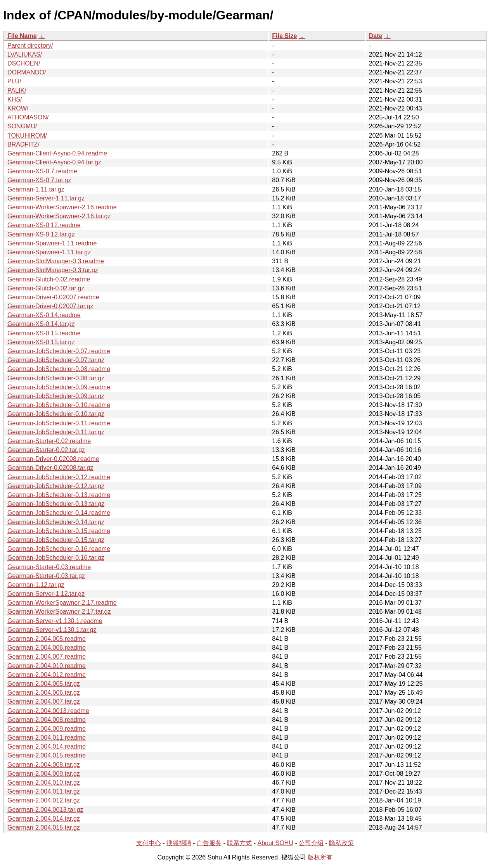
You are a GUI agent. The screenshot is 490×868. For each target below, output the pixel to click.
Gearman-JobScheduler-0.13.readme (59, 495)
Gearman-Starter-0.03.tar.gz (46, 576)
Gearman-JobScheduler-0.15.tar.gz (56, 540)
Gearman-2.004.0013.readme (48, 711)
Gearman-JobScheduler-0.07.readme (59, 351)
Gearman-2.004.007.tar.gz (44, 701)
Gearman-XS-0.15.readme (44, 333)
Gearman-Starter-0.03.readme (49, 567)
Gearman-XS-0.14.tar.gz (41, 324)
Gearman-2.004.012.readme (47, 675)
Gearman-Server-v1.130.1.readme (55, 621)
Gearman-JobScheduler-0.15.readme (59, 531)
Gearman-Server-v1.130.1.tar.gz (52, 630)
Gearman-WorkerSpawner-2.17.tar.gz (59, 612)
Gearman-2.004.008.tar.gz (44, 765)
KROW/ (18, 108)
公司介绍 (311, 843)
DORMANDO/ (27, 72)
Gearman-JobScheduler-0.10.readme (59, 405)
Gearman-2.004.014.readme (47, 746)
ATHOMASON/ (28, 117)
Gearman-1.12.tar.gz (36, 585)
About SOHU (275, 843)
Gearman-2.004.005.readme (47, 639)
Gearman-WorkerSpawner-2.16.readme (62, 207)
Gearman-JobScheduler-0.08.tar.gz (56, 378)
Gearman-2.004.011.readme (47, 738)
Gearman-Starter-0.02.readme (49, 441)
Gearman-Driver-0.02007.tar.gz (50, 306)
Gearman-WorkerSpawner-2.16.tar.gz (59, 216)
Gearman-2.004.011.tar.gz (44, 791)
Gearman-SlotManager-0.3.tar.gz (53, 270)
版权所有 (320, 857)
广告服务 (209, 843)
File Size (284, 36)
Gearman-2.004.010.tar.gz (44, 783)
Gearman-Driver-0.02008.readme (53, 459)
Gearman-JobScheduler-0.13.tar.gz (56, 504)
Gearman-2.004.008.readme (47, 720)
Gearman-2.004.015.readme (47, 755)
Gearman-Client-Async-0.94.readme (57, 153)
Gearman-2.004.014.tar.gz (44, 819)
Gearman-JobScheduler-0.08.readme (59, 369)
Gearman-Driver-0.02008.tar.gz (50, 468)
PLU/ (14, 81)
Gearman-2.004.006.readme (47, 648)
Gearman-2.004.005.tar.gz (44, 684)
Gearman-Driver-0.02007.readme (53, 297)
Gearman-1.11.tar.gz (36, 189)
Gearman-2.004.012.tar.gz (44, 800)
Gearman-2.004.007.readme (47, 657)
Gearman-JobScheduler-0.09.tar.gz (56, 396)
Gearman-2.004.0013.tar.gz (45, 810)
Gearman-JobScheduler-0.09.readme (59, 387)
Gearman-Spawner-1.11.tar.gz (49, 252)
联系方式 (239, 843)
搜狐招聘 (179, 843)
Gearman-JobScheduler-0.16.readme (59, 549)
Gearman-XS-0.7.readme (42, 171)
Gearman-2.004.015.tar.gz (44, 827)
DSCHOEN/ (24, 63)
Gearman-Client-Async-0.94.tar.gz (54, 162)
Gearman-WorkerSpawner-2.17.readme (62, 603)
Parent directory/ (30, 46)
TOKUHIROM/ (27, 135)
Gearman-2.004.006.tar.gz (44, 693)
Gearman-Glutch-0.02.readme (49, 279)
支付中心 (149, 843)
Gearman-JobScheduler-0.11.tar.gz (56, 432)
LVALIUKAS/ (25, 54)
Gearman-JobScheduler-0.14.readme (59, 513)
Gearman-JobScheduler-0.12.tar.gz (56, 486)
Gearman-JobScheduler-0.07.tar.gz (56, 360)
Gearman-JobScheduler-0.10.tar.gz (56, 414)
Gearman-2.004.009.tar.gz (44, 774)
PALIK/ (17, 91)
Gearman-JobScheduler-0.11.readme (59, 423)
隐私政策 (341, 843)
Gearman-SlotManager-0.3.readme (56, 261)
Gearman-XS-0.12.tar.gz (41, 234)
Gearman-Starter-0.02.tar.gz (46, 450)
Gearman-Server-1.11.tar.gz (46, 198)
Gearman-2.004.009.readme (47, 729)
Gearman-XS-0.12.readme (44, 225)
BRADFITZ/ (23, 144)
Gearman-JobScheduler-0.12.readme (59, 477)
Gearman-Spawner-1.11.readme (52, 243)
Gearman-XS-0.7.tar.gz (39, 180)
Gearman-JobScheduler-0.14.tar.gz (56, 522)
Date (376, 36)
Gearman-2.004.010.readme (47, 666)
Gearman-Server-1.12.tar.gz (46, 594)
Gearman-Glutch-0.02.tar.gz (46, 288)
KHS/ (15, 99)
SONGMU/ (22, 126)
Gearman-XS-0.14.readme (44, 315)
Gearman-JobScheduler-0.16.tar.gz (56, 558)
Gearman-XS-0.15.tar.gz (41, 342)
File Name (22, 36)
